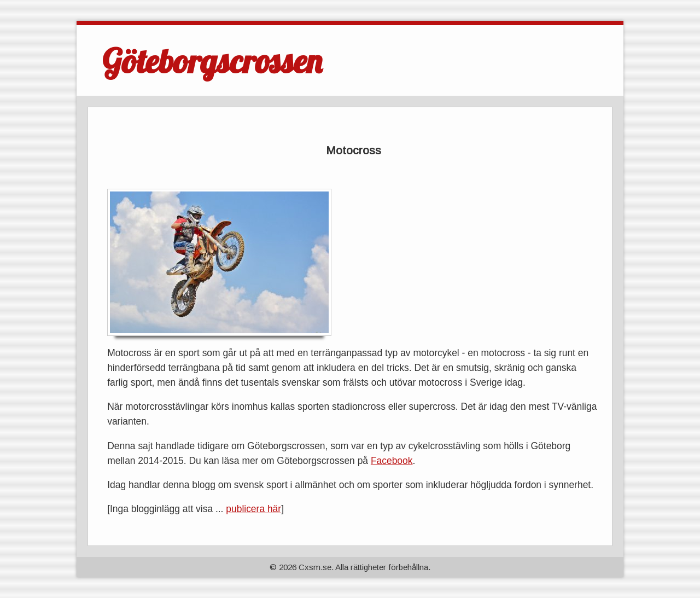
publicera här (253, 509)
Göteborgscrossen (212, 61)
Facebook (392, 461)
